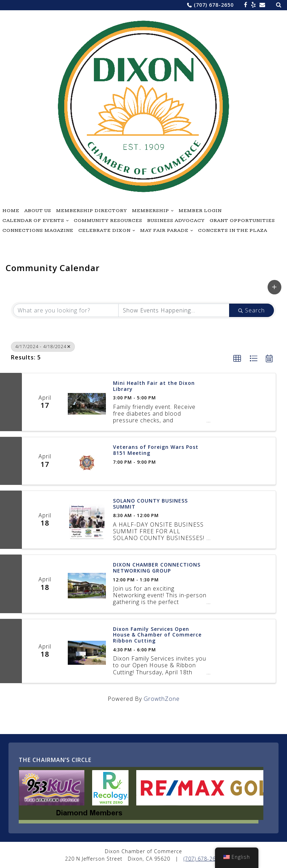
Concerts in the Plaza (233, 230)
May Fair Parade (164, 230)
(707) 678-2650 (214, 5)
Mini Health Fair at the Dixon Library (154, 386)
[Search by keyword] (66, 310)
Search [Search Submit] (252, 310)
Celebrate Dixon (104, 230)
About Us (38, 211)
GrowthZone (162, 699)
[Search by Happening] (174, 310)
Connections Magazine (38, 230)
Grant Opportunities (242, 221)
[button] (274, 287)
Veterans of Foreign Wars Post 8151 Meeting (156, 450)
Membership (151, 211)
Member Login (200, 211)
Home (11, 211)
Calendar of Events (33, 221)
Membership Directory (92, 211)
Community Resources (108, 221)
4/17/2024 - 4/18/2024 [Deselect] (43, 347)
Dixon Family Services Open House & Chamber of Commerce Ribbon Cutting (157, 635)
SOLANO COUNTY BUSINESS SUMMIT (150, 504)
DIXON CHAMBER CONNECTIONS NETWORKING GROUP (157, 568)
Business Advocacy (176, 221)
